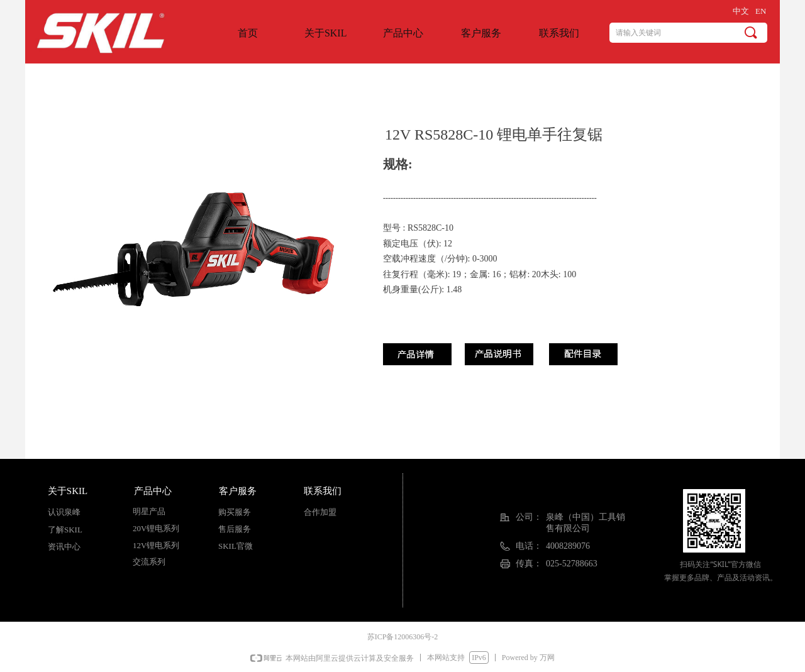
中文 (741, 11)
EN (761, 11)
